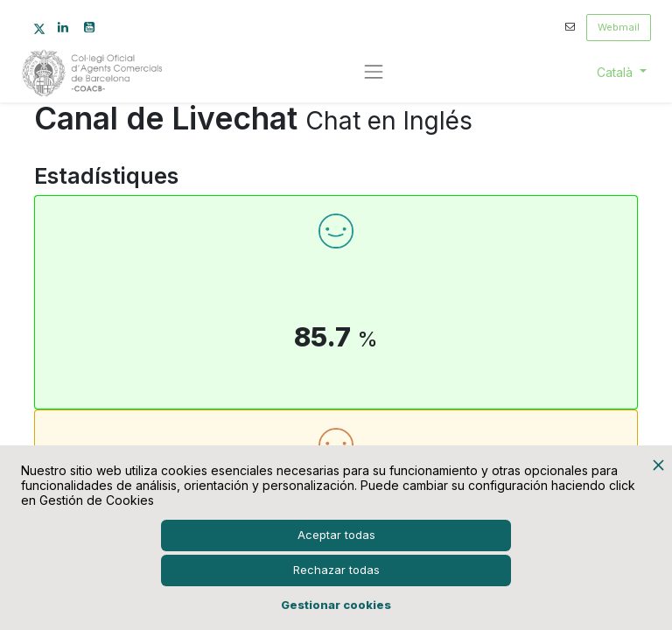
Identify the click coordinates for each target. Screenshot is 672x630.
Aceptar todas (336, 535)
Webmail (619, 27)
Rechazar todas (336, 570)
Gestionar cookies (336, 605)
